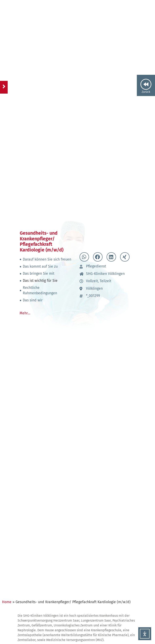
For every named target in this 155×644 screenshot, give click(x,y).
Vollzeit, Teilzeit (99, 281)
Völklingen (94, 289)
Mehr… (25, 313)
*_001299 (93, 296)
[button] (84, 257)
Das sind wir (33, 300)
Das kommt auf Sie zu (40, 267)
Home (7, 602)
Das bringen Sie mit (39, 274)
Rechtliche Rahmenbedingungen (40, 290)
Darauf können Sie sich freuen (47, 259)
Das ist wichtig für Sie (40, 281)
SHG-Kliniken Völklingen (105, 274)
